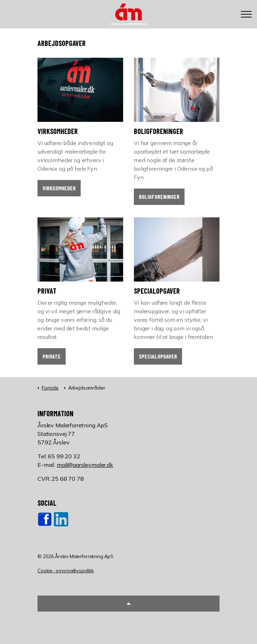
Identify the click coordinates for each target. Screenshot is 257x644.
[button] (128, 604)
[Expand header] (246, 14)
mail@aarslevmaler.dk (85, 465)
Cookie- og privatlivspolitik (66, 571)
